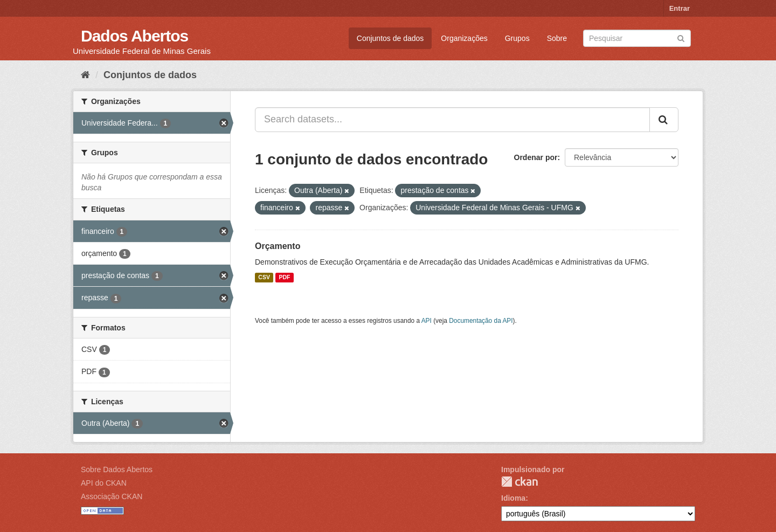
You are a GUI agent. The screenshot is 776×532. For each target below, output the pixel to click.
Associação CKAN (112, 496)
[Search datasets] (637, 38)
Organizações (464, 38)
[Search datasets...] (452, 120)
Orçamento (278, 246)
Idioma (513, 498)
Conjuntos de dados (390, 38)
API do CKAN (104, 483)
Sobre (557, 38)
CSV (264, 278)
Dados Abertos (134, 36)
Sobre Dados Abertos (117, 469)
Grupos (517, 38)
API (427, 321)
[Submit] (681, 37)
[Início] (85, 75)
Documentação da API (481, 321)
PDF (284, 278)
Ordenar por (536, 157)
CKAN (519, 482)
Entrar (680, 8)
